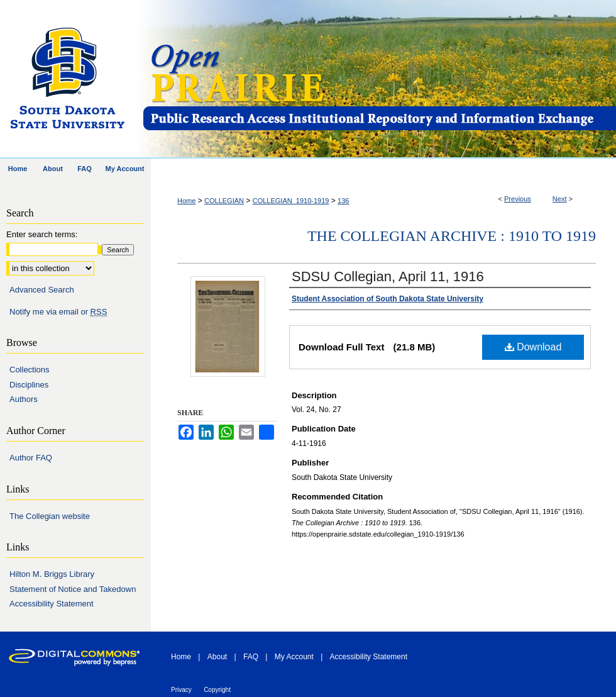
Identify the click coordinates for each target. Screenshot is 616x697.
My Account (294, 657)
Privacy (181, 690)
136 (343, 201)
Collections (30, 370)
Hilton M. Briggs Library (52, 574)
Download (533, 347)
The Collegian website (50, 516)
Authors (24, 399)
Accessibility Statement (52, 604)
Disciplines (29, 385)
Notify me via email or (58, 312)
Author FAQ (31, 458)
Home (186, 201)
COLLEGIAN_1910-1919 (291, 201)
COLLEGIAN (224, 201)
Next (560, 199)
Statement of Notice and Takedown (73, 589)
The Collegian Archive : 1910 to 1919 (452, 236)
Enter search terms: (42, 234)
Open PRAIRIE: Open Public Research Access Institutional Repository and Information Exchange (379, 80)
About (217, 657)
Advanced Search (42, 290)
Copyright (217, 690)
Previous (518, 199)
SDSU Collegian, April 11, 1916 (388, 276)
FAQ (251, 657)
